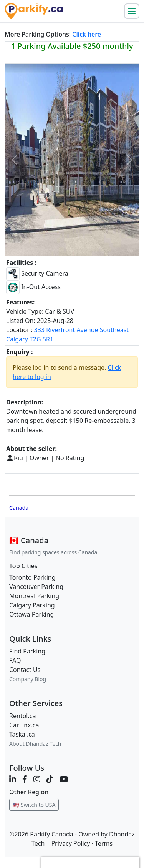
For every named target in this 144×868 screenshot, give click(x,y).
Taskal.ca (22, 734)
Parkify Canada (52, 834)
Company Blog (28, 679)
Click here (87, 34)
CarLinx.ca (24, 725)
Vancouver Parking (36, 587)
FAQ (15, 660)
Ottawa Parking (31, 614)
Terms (104, 843)
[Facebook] (25, 779)
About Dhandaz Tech (35, 744)
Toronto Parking (32, 577)
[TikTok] (50, 779)
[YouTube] (64, 779)
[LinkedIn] (13, 779)
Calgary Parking (32, 605)
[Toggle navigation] (132, 11)
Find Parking (27, 651)
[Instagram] (37, 779)
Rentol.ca (22, 716)
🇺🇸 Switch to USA (34, 805)
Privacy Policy (70, 843)
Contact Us (25, 670)
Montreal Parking (34, 596)
